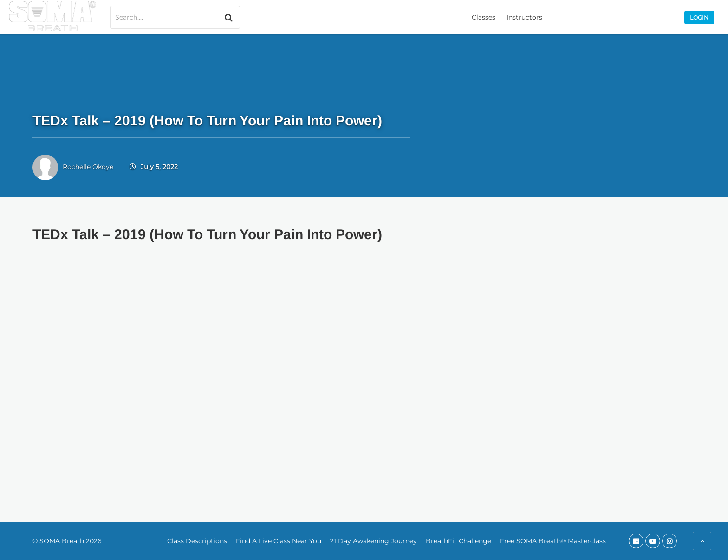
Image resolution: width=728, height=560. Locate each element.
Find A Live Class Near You (279, 541)
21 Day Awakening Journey (374, 541)
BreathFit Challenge (458, 541)
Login (699, 17)
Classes (484, 17)
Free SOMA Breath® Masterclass (553, 541)
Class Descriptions (197, 541)
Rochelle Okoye (88, 167)
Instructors (524, 17)
